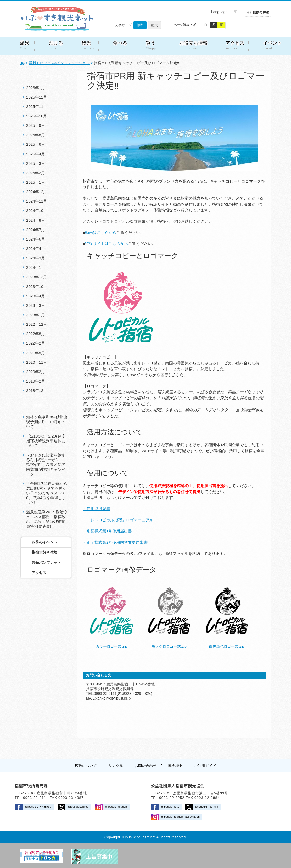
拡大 (154, 25)
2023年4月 (36, 296)
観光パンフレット (46, 563)
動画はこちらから (101, 233)
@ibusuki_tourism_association (180, 817)
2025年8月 (36, 135)
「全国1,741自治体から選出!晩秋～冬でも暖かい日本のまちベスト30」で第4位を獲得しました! (47, 493)
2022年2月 (36, 343)
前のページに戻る (242, 716)
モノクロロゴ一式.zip (169, 646)
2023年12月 (37, 277)
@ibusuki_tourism (116, 807)
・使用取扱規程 (96, 509)
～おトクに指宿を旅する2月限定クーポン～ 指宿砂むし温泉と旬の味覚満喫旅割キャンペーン (46, 465)
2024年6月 (36, 239)
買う (153, 46)
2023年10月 (37, 286)
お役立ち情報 (193, 46)
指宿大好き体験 (44, 552)
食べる (120, 46)
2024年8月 (36, 220)
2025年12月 (37, 97)
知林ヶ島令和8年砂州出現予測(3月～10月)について (47, 422)
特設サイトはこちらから (107, 244)
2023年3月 (36, 305)
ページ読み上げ (185, 25)
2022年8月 (36, 334)
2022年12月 (37, 324)
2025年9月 (36, 125)
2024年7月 (36, 230)
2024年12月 (37, 192)
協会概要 (175, 766)
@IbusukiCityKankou (38, 807)
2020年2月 (36, 372)
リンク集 (116, 766)
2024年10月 (37, 211)
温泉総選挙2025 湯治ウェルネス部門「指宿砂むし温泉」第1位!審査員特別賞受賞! (47, 519)
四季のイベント (44, 542)
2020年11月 (37, 362)
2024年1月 (36, 267)
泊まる (56, 46)
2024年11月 (37, 201)
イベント (272, 46)
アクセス (235, 46)
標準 (140, 25)
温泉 (25, 46)
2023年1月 (36, 315)
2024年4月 (36, 249)
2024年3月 (36, 258)
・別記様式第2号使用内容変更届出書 (115, 542)
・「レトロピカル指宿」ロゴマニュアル (118, 520)
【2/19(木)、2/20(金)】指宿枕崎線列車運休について (46, 441)
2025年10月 (37, 116)
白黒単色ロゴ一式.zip (227, 646)
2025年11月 (37, 107)
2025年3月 (36, 163)
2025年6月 (36, 144)
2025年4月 (36, 154)
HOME (22, 63)
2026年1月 (36, 88)
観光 (88, 46)
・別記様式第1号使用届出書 (107, 531)
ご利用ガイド (205, 766)
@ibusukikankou (78, 807)
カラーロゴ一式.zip (111, 646)
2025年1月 (36, 182)
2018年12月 (37, 391)
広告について (86, 766)
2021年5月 (36, 353)
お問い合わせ (145, 766)
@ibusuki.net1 (170, 807)
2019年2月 (36, 381)
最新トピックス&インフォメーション (59, 63)
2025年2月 (36, 173)
